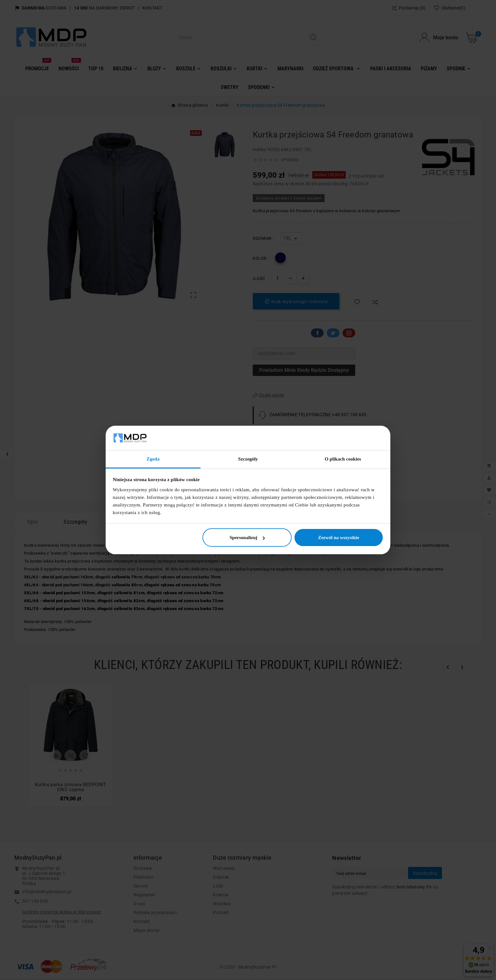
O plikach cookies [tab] (343, 459)
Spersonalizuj (247, 538)
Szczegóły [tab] (248, 459)
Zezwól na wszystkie (338, 538)
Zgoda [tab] (153, 459)
